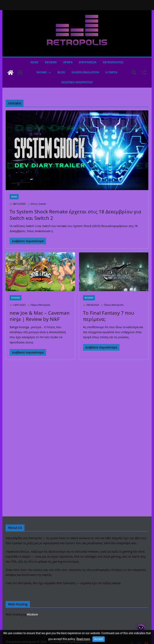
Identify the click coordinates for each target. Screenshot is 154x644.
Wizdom (32, 614)
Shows (42, 72)
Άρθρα (68, 62)
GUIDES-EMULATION (85, 72)
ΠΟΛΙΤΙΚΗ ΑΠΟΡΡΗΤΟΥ (77, 82)
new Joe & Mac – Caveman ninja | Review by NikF (40, 316)
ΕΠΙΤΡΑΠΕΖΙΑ (88, 62)
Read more (83, 639)
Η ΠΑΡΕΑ (111, 72)
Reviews (51, 62)
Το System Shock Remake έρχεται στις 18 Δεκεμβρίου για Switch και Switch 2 (75, 215)
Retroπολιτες (113, 62)
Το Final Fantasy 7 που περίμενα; (109, 316)
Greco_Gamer (38, 204)
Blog (61, 72)
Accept (99, 639)
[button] (49, 73)
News (34, 62)
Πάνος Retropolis (40, 305)
